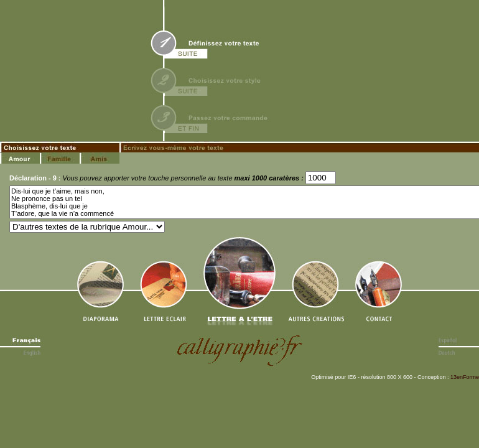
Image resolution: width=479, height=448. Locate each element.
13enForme (465, 377)
